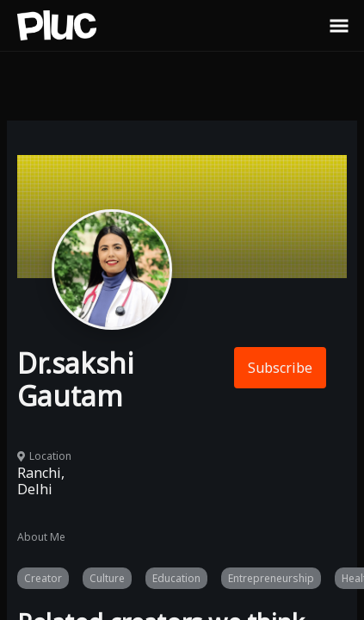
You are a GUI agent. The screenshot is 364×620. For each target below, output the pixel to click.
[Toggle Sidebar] (339, 25)
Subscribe (280, 368)
